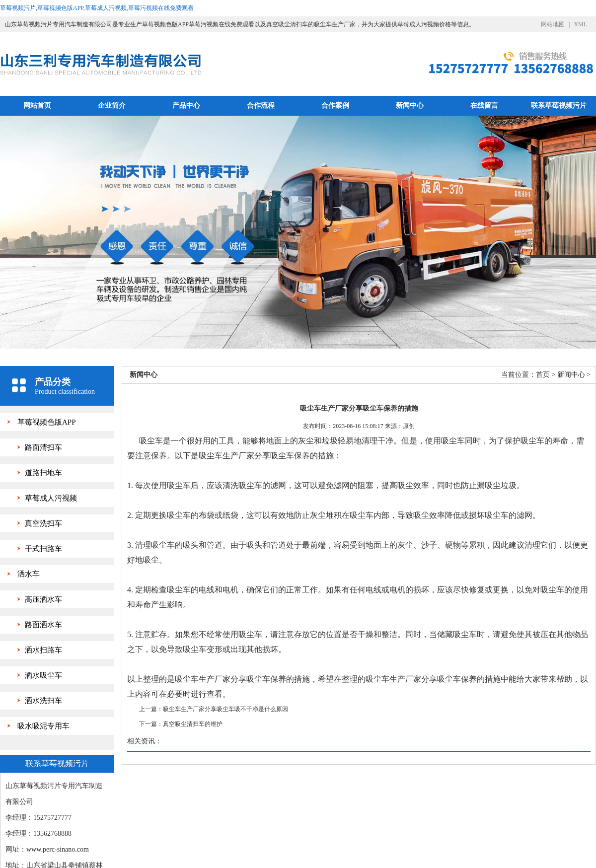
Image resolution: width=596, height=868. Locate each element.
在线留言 (484, 106)
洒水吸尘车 (43, 675)
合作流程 (261, 106)
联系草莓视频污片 (559, 106)
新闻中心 (410, 106)
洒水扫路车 (43, 650)
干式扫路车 (43, 549)
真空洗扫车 (43, 523)
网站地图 (553, 24)
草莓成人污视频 (51, 498)
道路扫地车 (43, 473)
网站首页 (37, 106)
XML (580, 24)
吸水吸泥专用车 (43, 726)
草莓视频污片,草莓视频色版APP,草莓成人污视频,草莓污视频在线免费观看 (97, 8)
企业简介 (112, 106)
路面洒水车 (43, 625)
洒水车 (29, 574)
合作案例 (335, 106)
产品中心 (186, 106)
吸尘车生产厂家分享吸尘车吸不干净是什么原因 (225, 709)
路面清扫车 (43, 447)
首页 (543, 375)
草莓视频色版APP (47, 422)
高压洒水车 (43, 599)
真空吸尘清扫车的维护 (193, 724)
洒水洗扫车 (43, 701)
